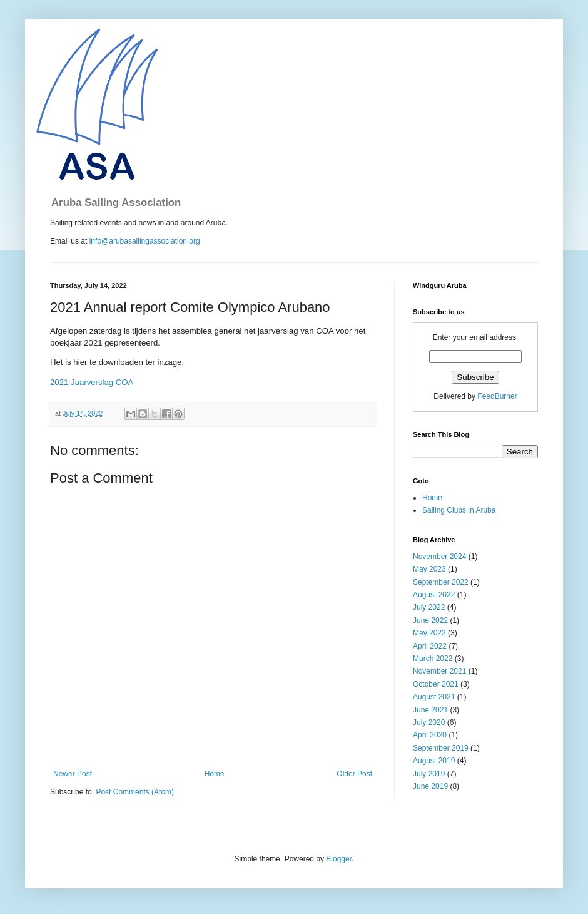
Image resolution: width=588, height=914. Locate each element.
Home (215, 774)
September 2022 (441, 582)
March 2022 (433, 659)
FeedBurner (497, 396)
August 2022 (434, 595)
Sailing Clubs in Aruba (459, 510)
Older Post (354, 774)
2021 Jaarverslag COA (92, 382)
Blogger (339, 859)
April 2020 (430, 735)
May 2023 (429, 569)
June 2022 (430, 620)
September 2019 (441, 748)
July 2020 (429, 722)
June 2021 (430, 710)
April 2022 (430, 646)
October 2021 (436, 684)
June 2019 (430, 786)
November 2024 (439, 557)
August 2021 (434, 697)
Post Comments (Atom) (135, 792)
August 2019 (434, 761)
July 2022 (429, 607)
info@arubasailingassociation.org (145, 241)
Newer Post (73, 774)
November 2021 (439, 671)
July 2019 (429, 774)
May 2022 (429, 633)
